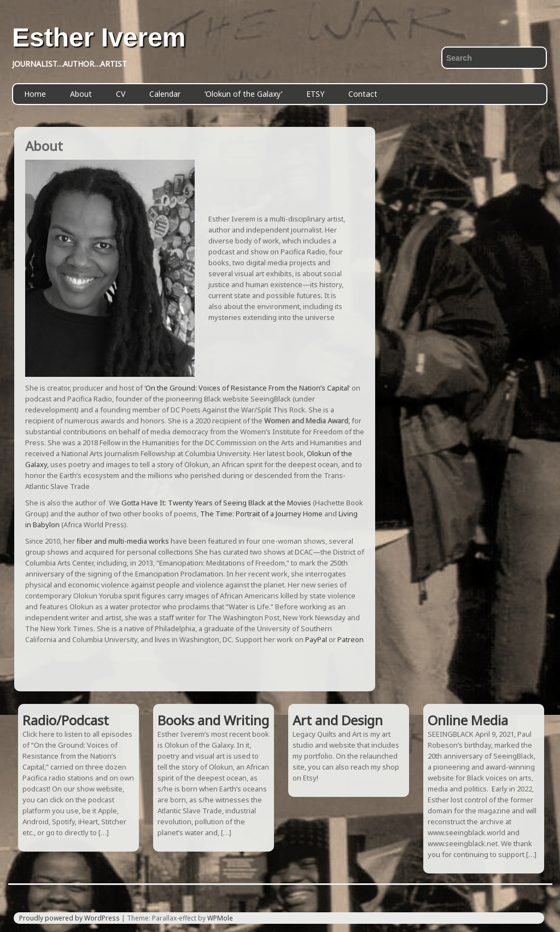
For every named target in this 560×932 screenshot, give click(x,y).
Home (35, 94)
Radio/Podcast (66, 720)
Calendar (165, 94)
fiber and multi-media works (122, 541)
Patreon (351, 639)
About (81, 94)
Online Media (468, 720)
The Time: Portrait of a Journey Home (261, 514)
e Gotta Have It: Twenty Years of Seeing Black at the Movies (213, 503)
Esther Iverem (99, 38)
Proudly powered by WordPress (69, 918)
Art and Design (338, 720)
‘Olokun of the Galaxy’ (243, 94)
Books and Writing (213, 720)
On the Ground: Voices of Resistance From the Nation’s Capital (247, 388)
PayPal (316, 639)
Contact (363, 94)
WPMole (220, 918)
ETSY (315, 94)
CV (121, 94)
